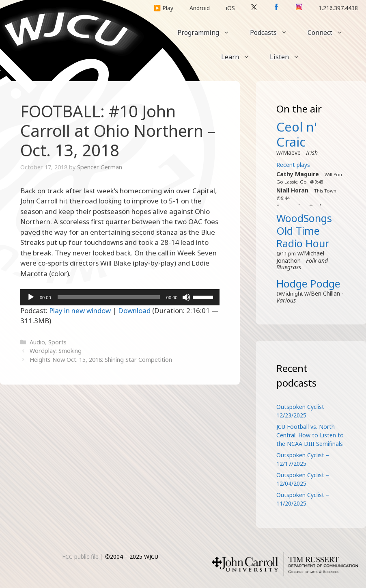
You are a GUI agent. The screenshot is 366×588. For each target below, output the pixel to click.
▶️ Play (164, 8)
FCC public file (80, 557)
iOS (230, 8)
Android (200, 8)
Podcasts (274, 32)
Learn (240, 57)
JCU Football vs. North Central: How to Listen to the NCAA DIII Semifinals (310, 435)
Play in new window (80, 310)
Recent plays (293, 165)
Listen (290, 57)
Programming (209, 32)
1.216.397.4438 (338, 8)
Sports (57, 342)
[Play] (31, 297)
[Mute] (186, 297)
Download (134, 310)
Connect (330, 32)
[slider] (109, 297)
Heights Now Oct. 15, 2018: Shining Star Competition (101, 360)
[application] (120, 297)
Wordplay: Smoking (56, 351)
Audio (37, 342)
